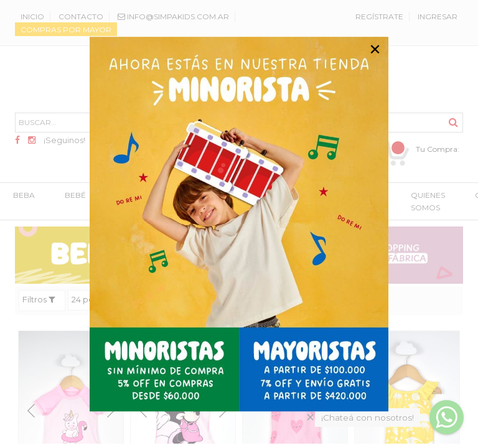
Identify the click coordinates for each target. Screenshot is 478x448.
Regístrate (379, 16)
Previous (31, 411)
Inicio (32, 16)
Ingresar (438, 16)
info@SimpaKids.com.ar (173, 17)
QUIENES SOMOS (428, 202)
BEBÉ (75, 196)
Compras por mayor (66, 30)
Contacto (81, 16)
